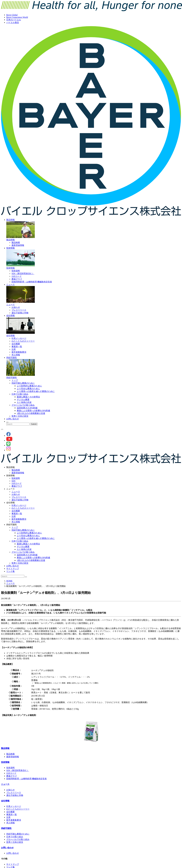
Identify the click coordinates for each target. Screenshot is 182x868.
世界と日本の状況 (20, 416)
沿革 (14, 349)
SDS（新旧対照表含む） (23, 274)
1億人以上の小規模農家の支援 (31, 413)
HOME (9, 581)
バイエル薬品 (13, 22)
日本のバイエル (14, 20)
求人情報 (16, 355)
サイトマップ (13, 569)
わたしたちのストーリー (23, 341)
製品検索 (16, 242)
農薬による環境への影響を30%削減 (33, 411)
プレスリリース (19, 310)
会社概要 (16, 344)
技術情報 (10, 248)
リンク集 (10, 571)
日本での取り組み (20, 394)
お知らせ (16, 307)
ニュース (10, 285)
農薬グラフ (17, 279)
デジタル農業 (23, 400)
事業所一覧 (17, 347)
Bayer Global (12, 15)
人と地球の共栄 (24, 402)
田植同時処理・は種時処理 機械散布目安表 (32, 282)
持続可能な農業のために (23, 383)
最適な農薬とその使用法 (28, 397)
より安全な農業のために (28, 389)
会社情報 (10, 316)
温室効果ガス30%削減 (27, 408)
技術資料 (16, 271)
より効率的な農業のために (29, 386)
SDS (13, 481)
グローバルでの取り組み (23, 405)
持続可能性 (12, 358)
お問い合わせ (13, 419)
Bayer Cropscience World (17, 17)
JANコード (17, 276)
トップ (15, 380)
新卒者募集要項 (19, 352)
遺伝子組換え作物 (20, 313)
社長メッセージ (19, 338)
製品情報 (10, 220)
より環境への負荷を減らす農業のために (36, 391)
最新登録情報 (18, 245)
